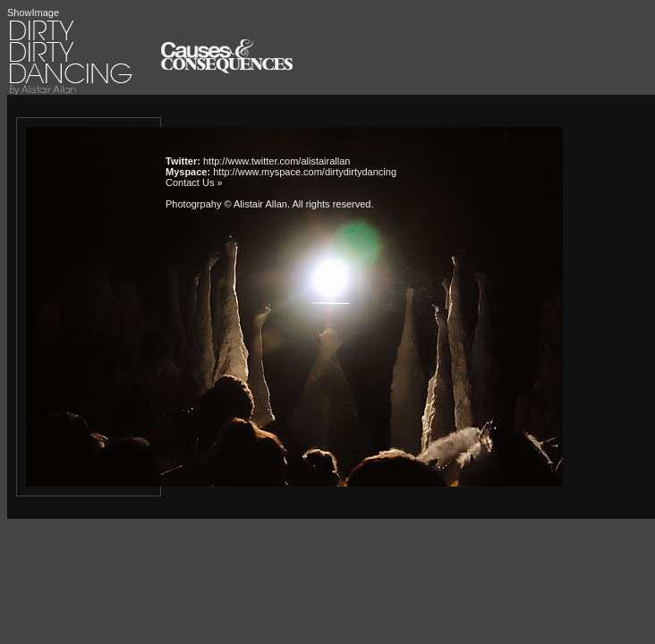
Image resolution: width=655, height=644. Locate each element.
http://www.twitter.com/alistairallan (276, 161)
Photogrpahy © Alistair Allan (226, 204)
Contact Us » (194, 182)
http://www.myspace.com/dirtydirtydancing (305, 172)
